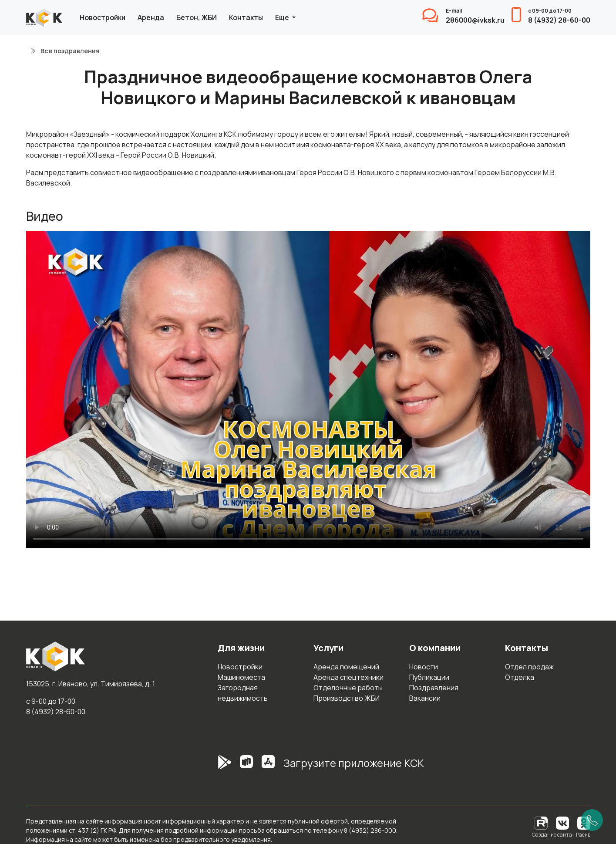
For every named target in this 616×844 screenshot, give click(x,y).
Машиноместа (241, 677)
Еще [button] (283, 17)
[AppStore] (268, 766)
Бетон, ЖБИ (197, 17)
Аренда (151, 17)
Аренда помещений (346, 667)
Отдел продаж (529, 667)
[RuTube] (542, 822)
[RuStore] (246, 766)
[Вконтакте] (562, 822)
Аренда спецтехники (348, 677)
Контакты (246, 17)
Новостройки (103, 17)
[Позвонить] (592, 820)
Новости (424, 667)
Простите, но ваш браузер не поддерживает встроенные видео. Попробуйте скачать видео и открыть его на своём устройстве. (308, 390)
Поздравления (434, 688)
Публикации (429, 677)
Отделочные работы (348, 688)
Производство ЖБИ (347, 698)
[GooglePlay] (212, 766)
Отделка (520, 677)
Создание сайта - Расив (561, 835)
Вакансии (425, 698)
